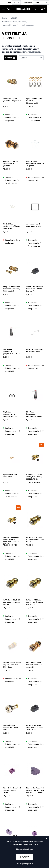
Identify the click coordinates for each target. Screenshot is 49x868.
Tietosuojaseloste (24, 849)
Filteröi (11, 58)
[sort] (31, 58)
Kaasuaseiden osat (9, 25)
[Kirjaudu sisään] (35, 9)
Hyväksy (24, 857)
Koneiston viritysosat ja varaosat (14, 22)
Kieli (10, 2)
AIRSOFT (14, 18)
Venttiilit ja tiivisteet (27, 25)
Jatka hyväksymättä (24, 863)
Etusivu (5, 18)
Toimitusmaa (27, 2)
